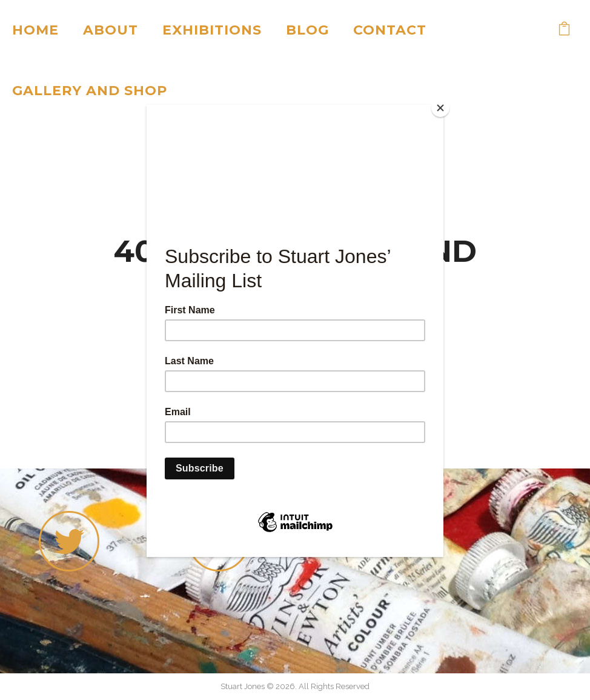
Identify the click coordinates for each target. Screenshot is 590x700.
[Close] (440, 108)
